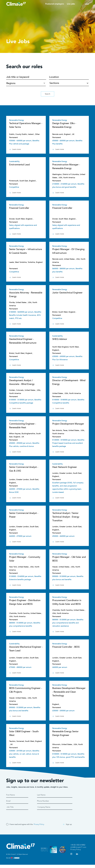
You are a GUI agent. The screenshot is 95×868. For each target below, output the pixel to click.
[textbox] (69, 84)
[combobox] (69, 83)
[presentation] (20, 818)
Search (48, 94)
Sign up (67, 828)
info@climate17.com (78, 850)
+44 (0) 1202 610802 (78, 848)
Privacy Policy (39, 828)
